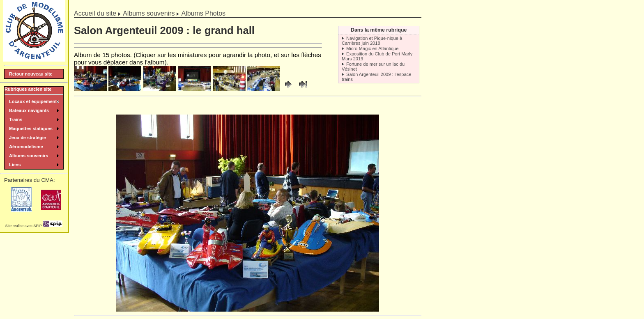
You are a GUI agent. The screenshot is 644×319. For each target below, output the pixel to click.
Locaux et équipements (34, 101)
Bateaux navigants (29, 110)
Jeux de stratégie (28, 138)
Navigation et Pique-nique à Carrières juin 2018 (372, 41)
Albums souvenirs (149, 13)
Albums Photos (203, 13)
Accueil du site (95, 13)
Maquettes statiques (31, 129)
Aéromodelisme (26, 147)
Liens (15, 165)
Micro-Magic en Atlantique (372, 48)
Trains (16, 119)
